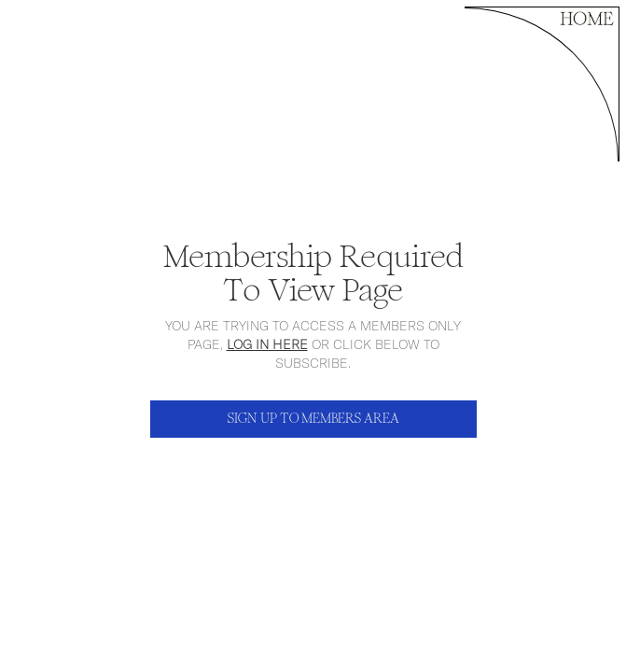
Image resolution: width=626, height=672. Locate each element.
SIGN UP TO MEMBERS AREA (313, 419)
